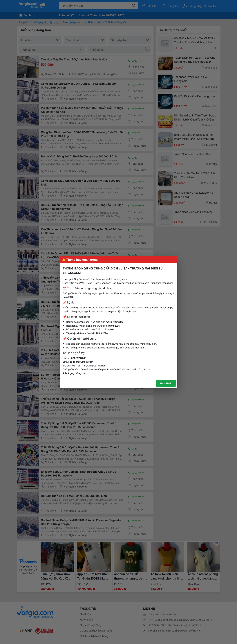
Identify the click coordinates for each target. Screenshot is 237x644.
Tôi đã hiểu (166, 383)
